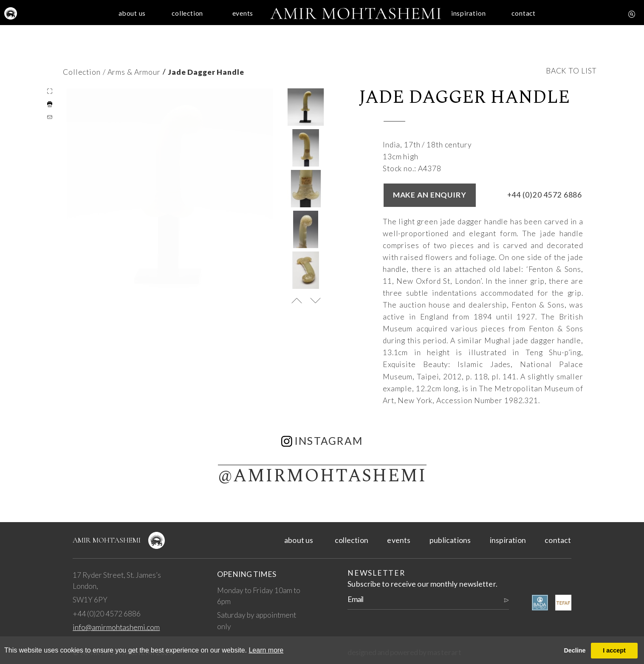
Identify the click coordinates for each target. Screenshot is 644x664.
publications (450, 540)
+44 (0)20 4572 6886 (545, 195)
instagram (322, 441)
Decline (575, 650)
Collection (82, 72)
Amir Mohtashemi (107, 540)
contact (561, 18)
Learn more (266, 650)
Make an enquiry (430, 195)
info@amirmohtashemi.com (116, 627)
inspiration (487, 18)
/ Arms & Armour (132, 72)
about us (82, 18)
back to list (572, 71)
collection (157, 18)
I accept (614, 650)
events (232, 18)
